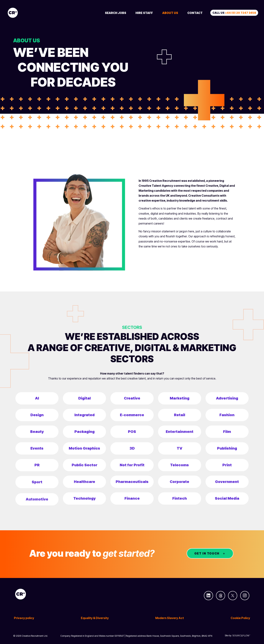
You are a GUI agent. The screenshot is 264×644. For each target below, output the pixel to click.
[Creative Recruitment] (33, 13)
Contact (195, 13)
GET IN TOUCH (207, 553)
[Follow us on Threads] (221, 596)
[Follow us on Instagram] (245, 596)
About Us (170, 13)
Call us (234, 13)
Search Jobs (115, 13)
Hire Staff (144, 13)
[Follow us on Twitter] (233, 596)
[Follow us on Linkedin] (208, 596)
